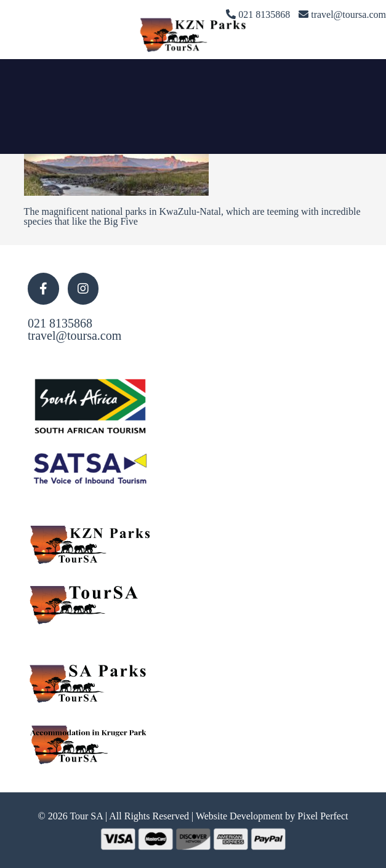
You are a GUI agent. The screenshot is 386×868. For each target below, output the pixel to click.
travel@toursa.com (74, 336)
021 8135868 (60, 323)
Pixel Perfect (323, 816)
